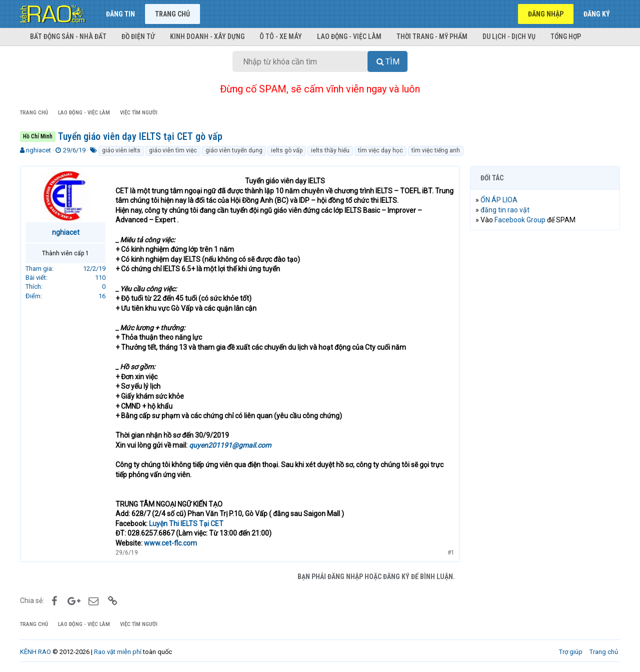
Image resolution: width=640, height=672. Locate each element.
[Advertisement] (545, 390)
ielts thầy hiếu (330, 150)
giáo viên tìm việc (173, 150)
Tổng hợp (566, 36)
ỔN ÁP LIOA (499, 200)
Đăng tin (120, 14)
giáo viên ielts (121, 150)
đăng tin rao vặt (505, 210)
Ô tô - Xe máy (281, 36)
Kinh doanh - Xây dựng (207, 36)
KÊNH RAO (35, 652)
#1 (451, 553)
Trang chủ (172, 14)
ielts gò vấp (287, 150)
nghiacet (38, 150)
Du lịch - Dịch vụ (509, 36)
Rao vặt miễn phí (118, 652)
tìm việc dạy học (380, 150)
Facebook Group (520, 220)
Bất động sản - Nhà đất (68, 36)
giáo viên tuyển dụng (234, 150)
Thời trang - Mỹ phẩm (432, 36)
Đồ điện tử (138, 36)
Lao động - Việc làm (349, 36)
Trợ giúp (571, 652)
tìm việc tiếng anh (436, 150)
